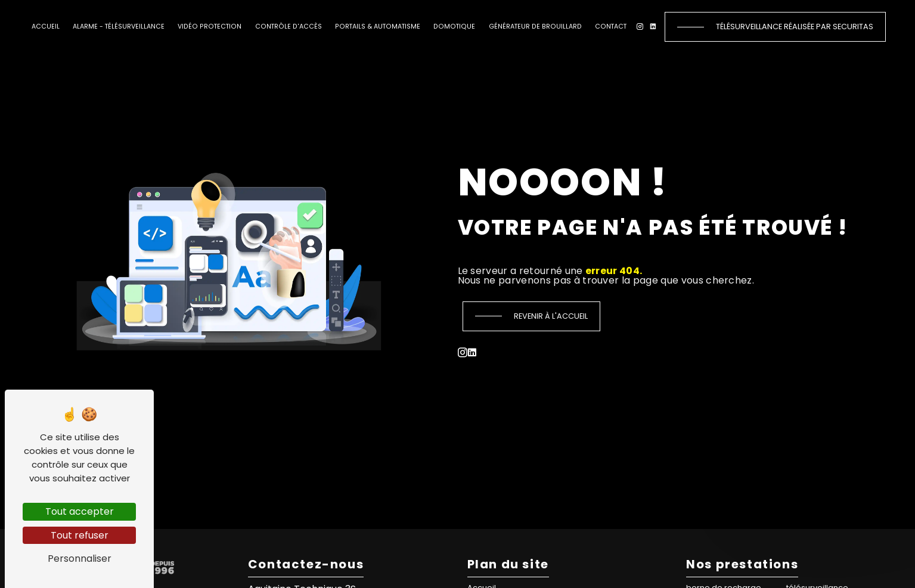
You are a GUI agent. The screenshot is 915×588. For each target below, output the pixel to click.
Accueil (46, 27)
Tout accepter (80, 511)
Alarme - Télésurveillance (119, 27)
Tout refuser (80, 535)
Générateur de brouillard (535, 27)
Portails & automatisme (378, 27)
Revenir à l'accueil (551, 316)
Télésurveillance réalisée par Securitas (795, 27)
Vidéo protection (210, 27)
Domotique (454, 27)
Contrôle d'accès (289, 27)
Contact (611, 27)
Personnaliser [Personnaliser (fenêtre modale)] (80, 559)
